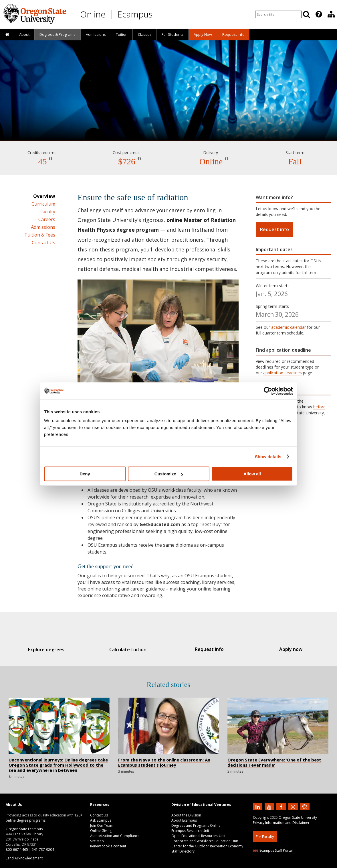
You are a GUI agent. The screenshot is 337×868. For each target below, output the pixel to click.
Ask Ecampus (101, 820)
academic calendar (289, 327)
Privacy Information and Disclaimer (281, 823)
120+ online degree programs (44, 818)
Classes (145, 34)
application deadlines (283, 373)
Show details (268, 457)
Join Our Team (102, 825)
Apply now (282, 649)
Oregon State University (298, 817)
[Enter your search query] (278, 14)
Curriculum (43, 204)
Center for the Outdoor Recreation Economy (207, 846)
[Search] (306, 14)
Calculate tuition (130, 649)
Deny (85, 474)
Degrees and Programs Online (196, 825)
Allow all (252, 474)
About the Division (186, 815)
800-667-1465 (17, 850)
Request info (274, 229)
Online (93, 14)
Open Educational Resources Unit (198, 836)
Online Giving (101, 831)
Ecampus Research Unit (190, 831)
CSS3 (298, 864)
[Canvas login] (305, 811)
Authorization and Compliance (115, 836)
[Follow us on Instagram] (294, 807)
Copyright (261, 817)
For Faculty (265, 836)
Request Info (233, 34)
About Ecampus (184, 820)
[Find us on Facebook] (282, 807)
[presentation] (318, 14)
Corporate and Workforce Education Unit (205, 841)
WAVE (310, 864)
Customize (169, 474)
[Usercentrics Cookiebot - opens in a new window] (268, 391)
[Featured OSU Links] (319, 14)
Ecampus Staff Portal (273, 850)
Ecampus (135, 14)
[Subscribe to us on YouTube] (270, 807)
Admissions (96, 34)
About (24, 34)
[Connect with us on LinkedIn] (258, 807)
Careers (47, 219)
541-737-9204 (43, 850)
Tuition (122, 34)
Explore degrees (55, 649)
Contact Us (43, 243)
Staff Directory (183, 851)
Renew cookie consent (108, 846)
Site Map (97, 841)
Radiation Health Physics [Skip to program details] (168, 124)
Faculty (48, 212)
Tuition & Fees (40, 235)
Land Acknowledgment (24, 858)
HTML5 (285, 864)
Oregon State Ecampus (24, 829)
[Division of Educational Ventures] (331, 14)
